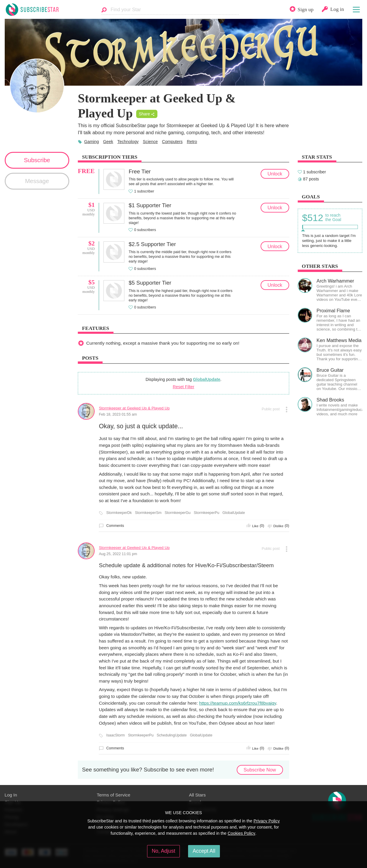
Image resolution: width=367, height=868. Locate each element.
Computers (172, 142)
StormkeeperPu (206, 513)
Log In (11, 795)
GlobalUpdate (207, 379)
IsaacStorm (115, 735)
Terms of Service (113, 795)
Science (150, 142)
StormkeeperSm (148, 513)
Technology (128, 142)
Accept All (204, 851)
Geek (108, 142)
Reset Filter (183, 387)
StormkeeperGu (178, 513)
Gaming (91, 142)
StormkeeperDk (119, 513)
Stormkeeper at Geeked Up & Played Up (134, 408)
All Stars (197, 795)
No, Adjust (164, 851)
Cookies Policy (241, 833)
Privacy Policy (267, 821)
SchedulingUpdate (172, 735)
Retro (192, 142)
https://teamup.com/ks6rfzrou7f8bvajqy (237, 703)
